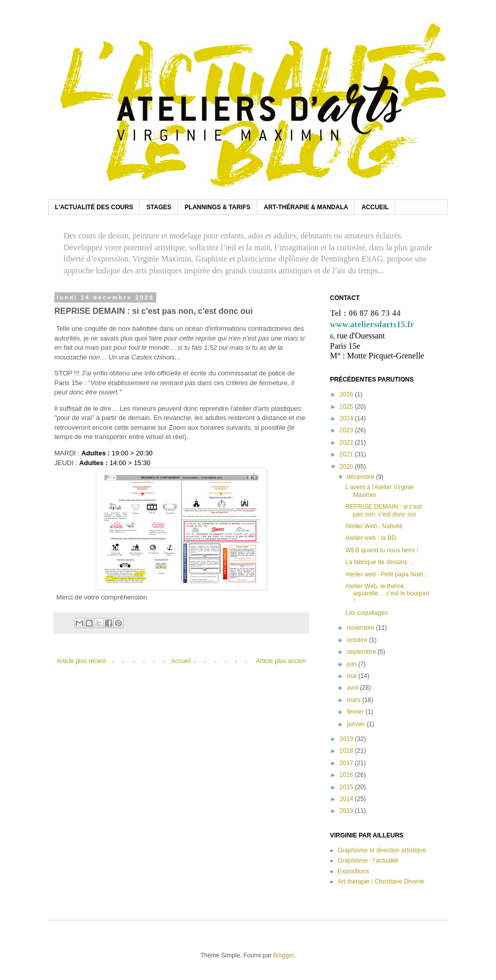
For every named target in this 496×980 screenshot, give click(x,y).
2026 (347, 394)
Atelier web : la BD (371, 538)
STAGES (159, 207)
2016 (347, 775)
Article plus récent (81, 661)
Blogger (284, 955)
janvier (357, 724)
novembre (361, 628)
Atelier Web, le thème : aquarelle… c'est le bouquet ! (387, 594)
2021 (347, 454)
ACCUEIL (375, 207)
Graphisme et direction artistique (382, 850)
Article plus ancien (281, 661)
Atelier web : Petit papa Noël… (387, 574)
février (356, 712)
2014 (347, 799)
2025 (347, 407)
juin (353, 664)
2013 (347, 811)
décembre (361, 477)
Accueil (181, 661)
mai (353, 676)
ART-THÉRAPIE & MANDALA (306, 207)
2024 (347, 418)
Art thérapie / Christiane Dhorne (381, 882)
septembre (362, 652)
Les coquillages (367, 613)
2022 (347, 443)
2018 (347, 751)
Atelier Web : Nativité (374, 526)
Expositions (353, 871)
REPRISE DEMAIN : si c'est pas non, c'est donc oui (384, 510)
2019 (347, 739)
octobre (358, 640)
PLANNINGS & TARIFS (217, 207)
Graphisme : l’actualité (368, 861)
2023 (347, 430)
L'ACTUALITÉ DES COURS (94, 207)
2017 (347, 763)
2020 (347, 467)
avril (353, 688)
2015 (347, 787)
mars (355, 700)
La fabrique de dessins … (380, 562)
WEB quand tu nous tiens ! (382, 550)
